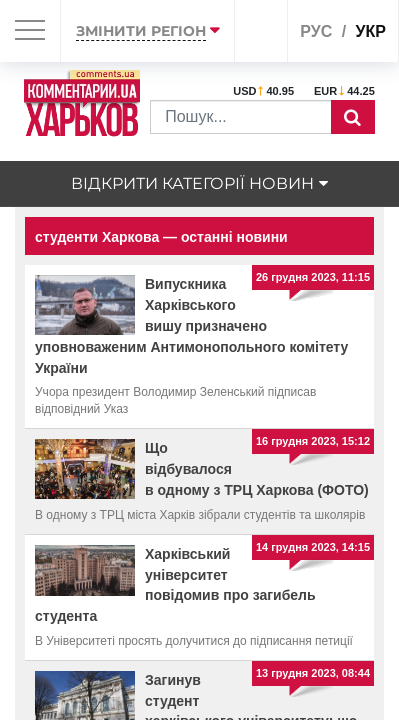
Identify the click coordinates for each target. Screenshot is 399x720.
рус (316, 31)
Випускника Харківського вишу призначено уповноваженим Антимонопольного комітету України (191, 325)
